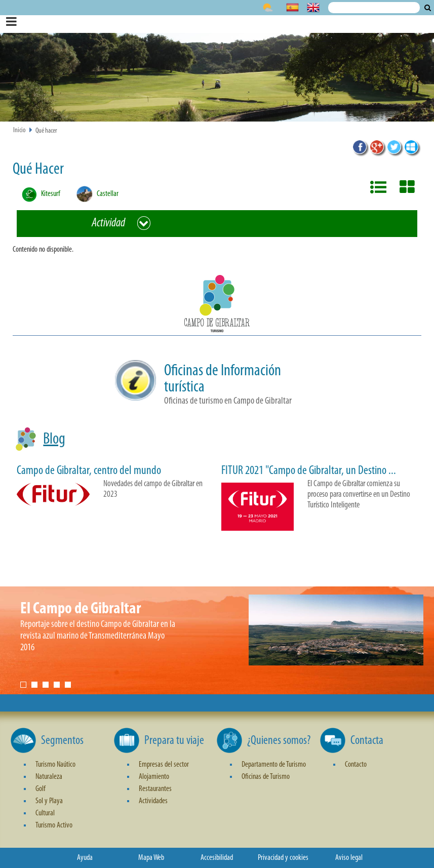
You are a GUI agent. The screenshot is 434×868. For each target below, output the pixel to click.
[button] (217, 305)
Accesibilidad (217, 858)
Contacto (356, 765)
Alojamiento (154, 777)
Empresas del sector (164, 765)
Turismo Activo (54, 825)
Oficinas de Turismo (266, 777)
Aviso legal (349, 858)
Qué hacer (46, 131)
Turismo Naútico (55, 765)
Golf (41, 789)
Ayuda (85, 858)
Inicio (19, 130)
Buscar (428, 8)
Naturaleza (49, 777)
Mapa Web (151, 858)
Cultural (45, 813)
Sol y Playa (49, 801)
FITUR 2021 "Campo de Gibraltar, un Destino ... (309, 471)
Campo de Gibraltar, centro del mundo (89, 471)
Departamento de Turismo (274, 765)
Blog (54, 440)
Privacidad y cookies (283, 858)
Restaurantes (155, 789)
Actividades (153, 801)
